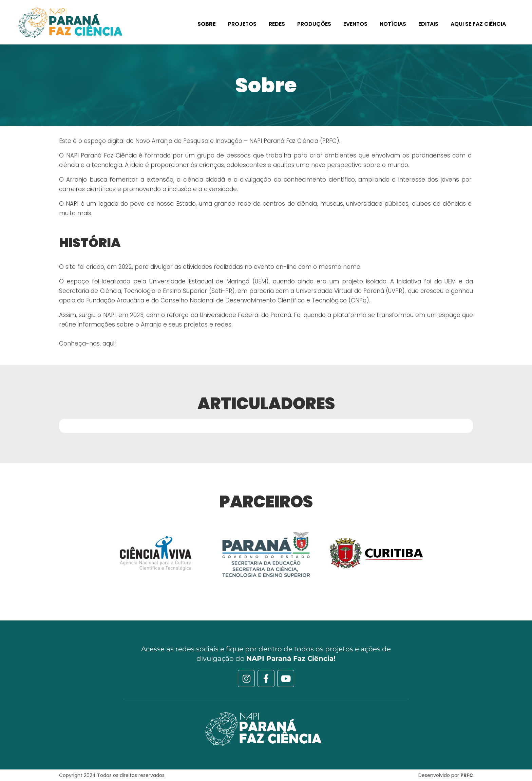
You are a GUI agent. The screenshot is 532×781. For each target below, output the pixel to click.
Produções (314, 24)
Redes (277, 24)
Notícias (393, 24)
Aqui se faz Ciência (478, 24)
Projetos (242, 24)
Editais (428, 24)
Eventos (355, 24)
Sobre (207, 24)
